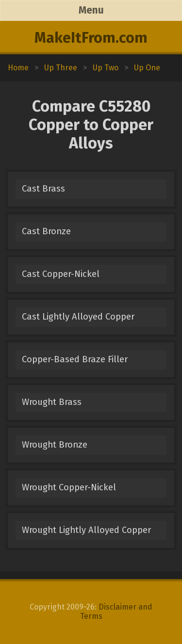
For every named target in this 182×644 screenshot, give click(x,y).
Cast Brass (43, 189)
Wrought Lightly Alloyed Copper (86, 530)
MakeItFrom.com (91, 38)
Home (18, 68)
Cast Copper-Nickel (61, 274)
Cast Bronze (46, 231)
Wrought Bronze (55, 445)
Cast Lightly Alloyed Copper (78, 317)
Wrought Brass (52, 402)
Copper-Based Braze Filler (75, 359)
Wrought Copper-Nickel (69, 487)
